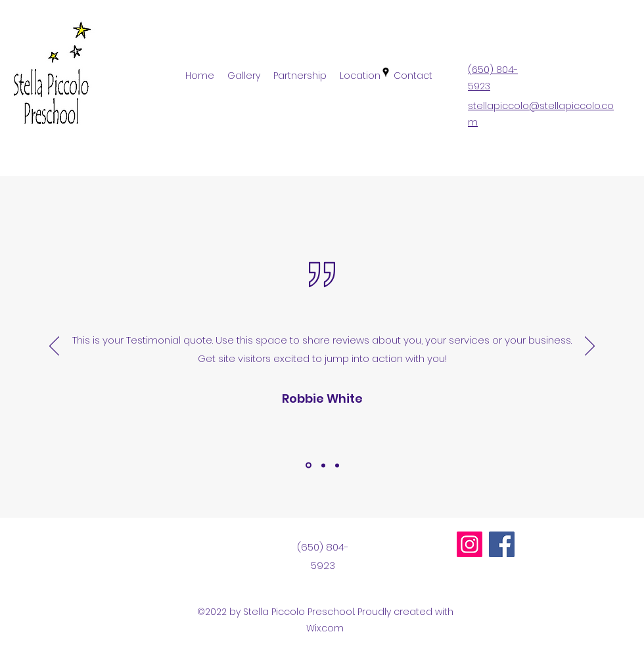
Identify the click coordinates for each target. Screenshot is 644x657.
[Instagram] (470, 544)
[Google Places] (386, 72)
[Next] (590, 347)
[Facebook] (502, 544)
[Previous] (54, 347)
